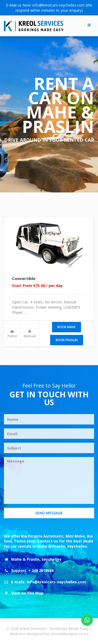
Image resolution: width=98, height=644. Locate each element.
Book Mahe (67, 327)
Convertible (24, 278)
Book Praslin (67, 340)
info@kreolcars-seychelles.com (59, 5)
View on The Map (27, 593)
